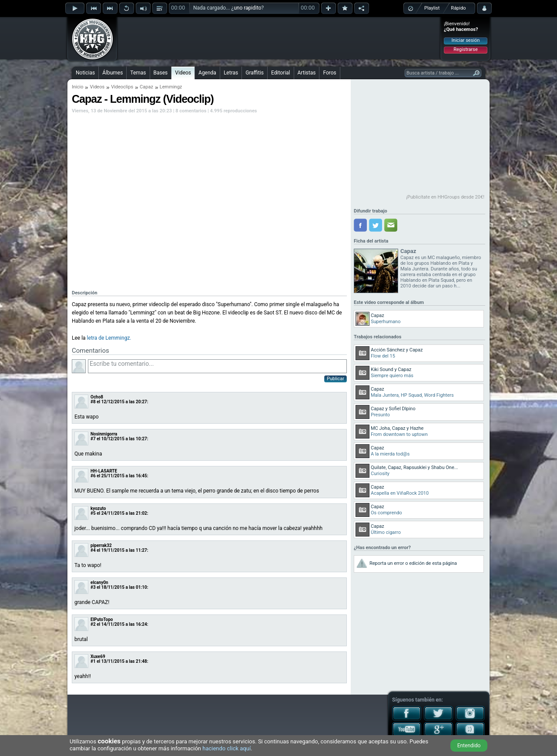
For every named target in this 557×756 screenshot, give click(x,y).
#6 (93, 476)
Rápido (458, 8)
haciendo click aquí (226, 748)
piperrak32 (101, 545)
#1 (93, 661)
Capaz (146, 87)
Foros (329, 73)
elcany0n (99, 582)
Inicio (77, 87)
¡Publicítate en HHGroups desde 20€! (445, 197)
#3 (93, 587)
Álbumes (112, 73)
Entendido (469, 746)
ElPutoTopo (102, 619)
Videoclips (122, 87)
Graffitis (255, 73)
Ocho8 (97, 397)
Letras (231, 73)
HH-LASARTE (104, 471)
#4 (93, 550)
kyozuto (98, 508)
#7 (93, 439)
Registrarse (465, 49)
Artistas (307, 73)
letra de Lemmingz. (109, 338)
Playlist (432, 8)
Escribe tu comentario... (217, 366)
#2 (93, 624)
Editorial (280, 73)
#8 (93, 402)
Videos (183, 73)
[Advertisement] (279, 38)
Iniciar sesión (466, 40)
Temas (138, 73)
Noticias (85, 73)
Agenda (207, 73)
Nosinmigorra (104, 434)
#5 (93, 513)
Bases (161, 73)
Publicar (336, 379)
